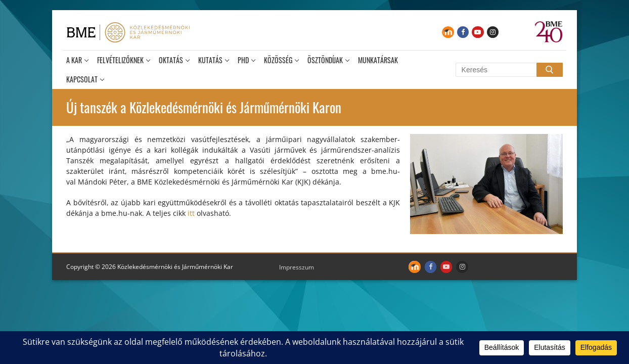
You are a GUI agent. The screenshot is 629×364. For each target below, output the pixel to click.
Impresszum (297, 267)
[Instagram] (493, 32)
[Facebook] (463, 32)
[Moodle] (448, 32)
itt (191, 213)
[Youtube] (478, 32)
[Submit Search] (550, 70)
